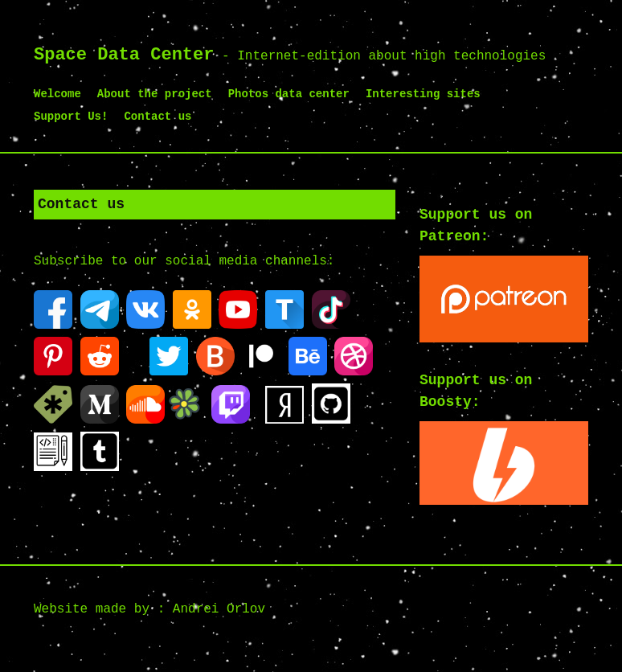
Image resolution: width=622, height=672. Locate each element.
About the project (155, 94)
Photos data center (289, 94)
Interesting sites (423, 94)
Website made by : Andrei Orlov (149, 609)
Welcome (57, 94)
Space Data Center (124, 55)
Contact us (158, 117)
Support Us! (71, 117)
